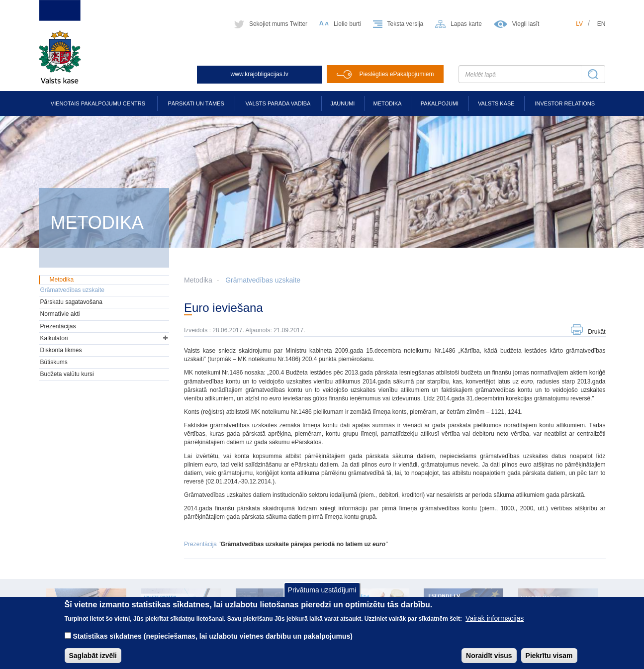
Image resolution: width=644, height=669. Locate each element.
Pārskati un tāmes (196, 103)
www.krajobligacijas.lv (260, 74)
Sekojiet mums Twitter (278, 24)
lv (579, 24)
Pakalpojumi (440, 103)
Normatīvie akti (60, 314)
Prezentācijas (58, 326)
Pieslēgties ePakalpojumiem (396, 74)
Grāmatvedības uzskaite (263, 280)
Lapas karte (466, 24)
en (601, 24)
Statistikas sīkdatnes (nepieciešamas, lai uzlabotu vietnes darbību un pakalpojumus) (213, 643)
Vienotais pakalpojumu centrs (98, 103)
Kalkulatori (54, 338)
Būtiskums (54, 362)
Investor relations (565, 103)
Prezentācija (200, 544)
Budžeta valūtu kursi (67, 374)
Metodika (387, 103)
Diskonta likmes (61, 350)
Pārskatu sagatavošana (71, 302)
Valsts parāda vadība (278, 103)
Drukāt (597, 332)
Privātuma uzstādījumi (322, 597)
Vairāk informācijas (495, 625)
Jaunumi (343, 103)
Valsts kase (496, 103)
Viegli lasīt (526, 24)
